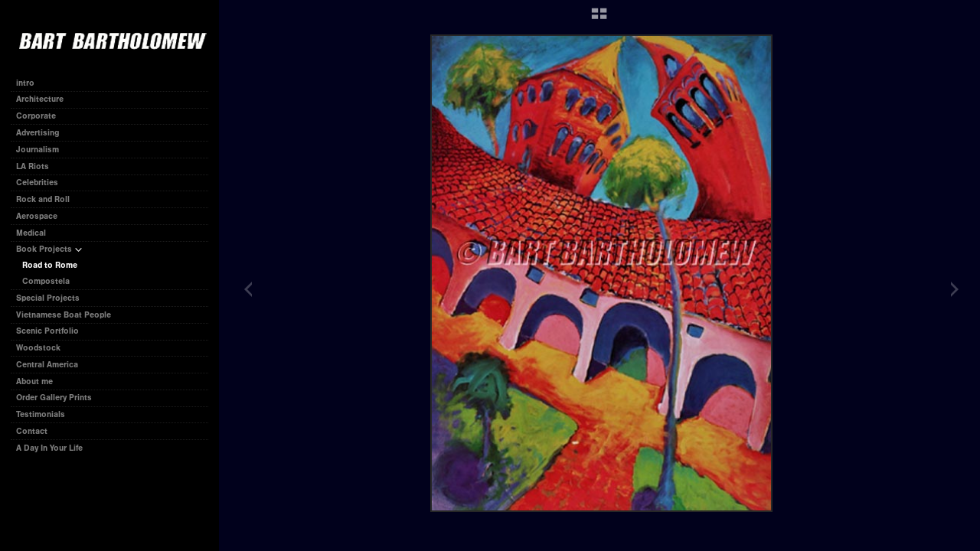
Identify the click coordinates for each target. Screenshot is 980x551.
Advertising (38, 133)
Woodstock (38, 348)
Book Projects (49, 249)
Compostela (46, 281)
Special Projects (48, 298)
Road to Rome (50, 265)
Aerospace (37, 216)
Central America (47, 365)
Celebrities (37, 183)
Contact (32, 431)
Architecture (40, 99)
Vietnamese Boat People (64, 315)
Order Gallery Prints (54, 398)
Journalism (43, 150)
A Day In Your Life (49, 448)
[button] (599, 19)
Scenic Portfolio (47, 331)
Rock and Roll (43, 199)
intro (25, 83)
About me (34, 381)
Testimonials (41, 414)
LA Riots (33, 166)
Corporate (41, 116)
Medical (31, 233)
